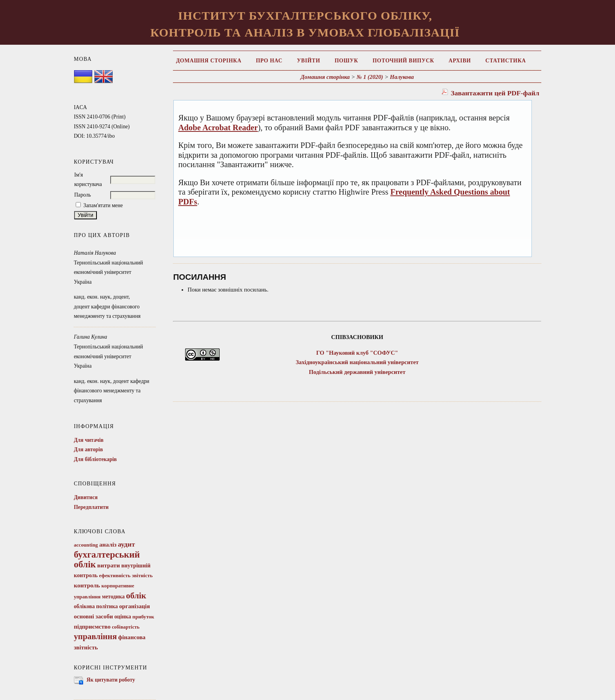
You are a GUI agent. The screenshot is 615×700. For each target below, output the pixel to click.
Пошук (346, 61)
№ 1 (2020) (370, 77)
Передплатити (91, 507)
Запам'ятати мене (103, 205)
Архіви (460, 61)
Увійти (308, 61)
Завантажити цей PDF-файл (495, 93)
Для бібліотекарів (95, 459)
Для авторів (88, 449)
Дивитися (86, 497)
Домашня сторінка (209, 61)
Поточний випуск (403, 61)
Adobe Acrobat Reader (218, 128)
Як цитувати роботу (111, 680)
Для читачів (89, 440)
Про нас (269, 61)
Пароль (83, 195)
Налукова (402, 77)
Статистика (506, 61)
